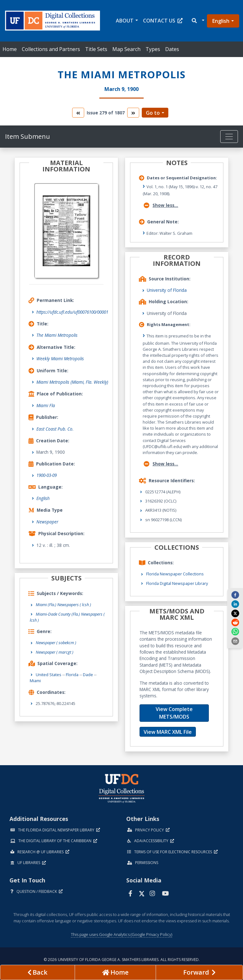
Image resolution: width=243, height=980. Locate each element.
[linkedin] (235, 604)
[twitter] (235, 613)
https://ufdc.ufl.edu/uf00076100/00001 (72, 312)
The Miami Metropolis (57, 335)
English (221, 21)
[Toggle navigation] (229, 137)
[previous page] (37, 972)
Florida (72, 675)
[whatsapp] (235, 631)
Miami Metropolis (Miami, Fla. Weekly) (72, 382)
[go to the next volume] (133, 113)
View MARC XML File (168, 732)
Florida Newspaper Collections (175, 574)
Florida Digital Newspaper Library (177, 583)
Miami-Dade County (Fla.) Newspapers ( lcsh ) (67, 617)
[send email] (235, 641)
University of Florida (167, 290)
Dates (172, 49)
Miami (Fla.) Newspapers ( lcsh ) (63, 605)
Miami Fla (46, 405)
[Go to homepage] (115, 972)
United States (49, 675)
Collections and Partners (51, 49)
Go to (153, 113)
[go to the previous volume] (78, 113)
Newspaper (47, 522)
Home (10, 49)
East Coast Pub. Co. (55, 429)
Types (153, 49)
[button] (198, 21)
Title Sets (96, 49)
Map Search (126, 49)
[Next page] (199, 972)
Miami (35, 681)
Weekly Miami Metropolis (60, 359)
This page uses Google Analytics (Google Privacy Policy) (121, 934)
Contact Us (163, 21)
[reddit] (235, 622)
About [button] (125, 21)
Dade (88, 675)
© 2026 (122, 960)
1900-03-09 (47, 475)
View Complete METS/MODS (174, 713)
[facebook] (235, 595)
